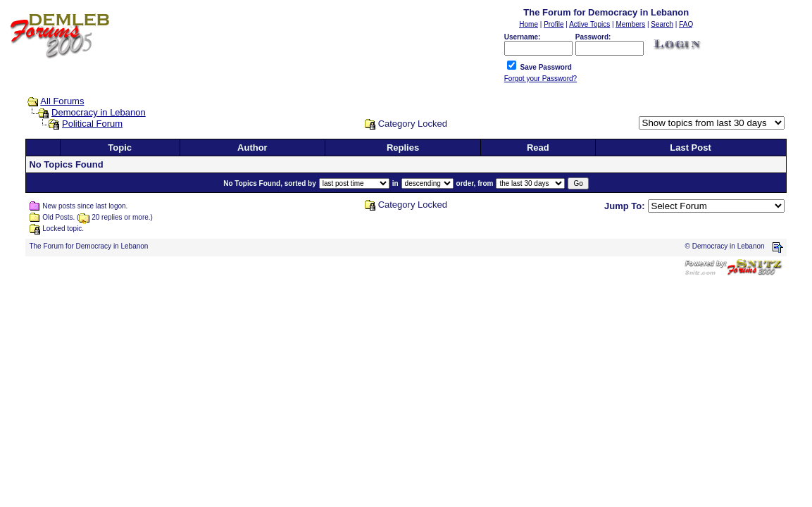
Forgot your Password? (541, 79)
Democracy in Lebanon (99, 112)
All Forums (62, 101)
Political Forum (92, 124)
